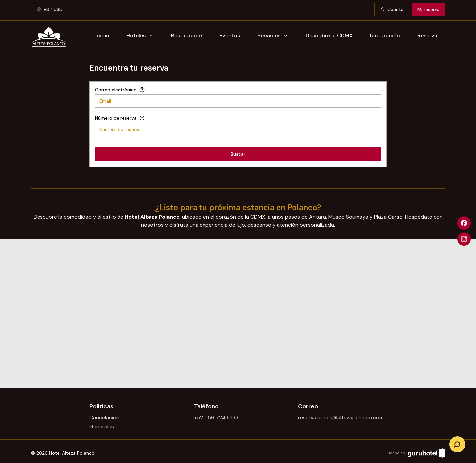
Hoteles (140, 35)
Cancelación (104, 417)
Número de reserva (116, 118)
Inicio (102, 35)
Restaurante (187, 35)
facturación (385, 35)
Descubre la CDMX (329, 35)
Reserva (427, 35)
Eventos (230, 35)
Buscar (238, 154)
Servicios (273, 35)
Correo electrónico (116, 90)
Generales (102, 427)
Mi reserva (429, 9)
